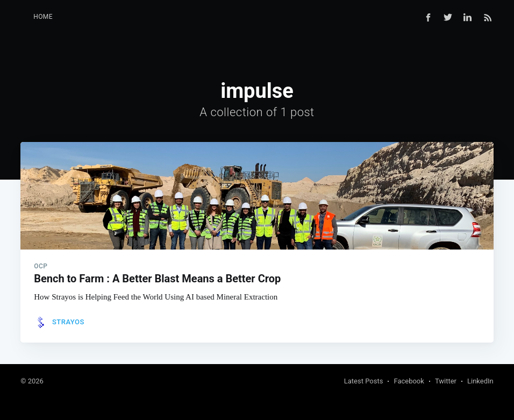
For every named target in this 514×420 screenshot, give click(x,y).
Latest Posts (364, 381)
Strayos (68, 322)
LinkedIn (480, 381)
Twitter (446, 381)
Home (43, 17)
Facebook (409, 381)
